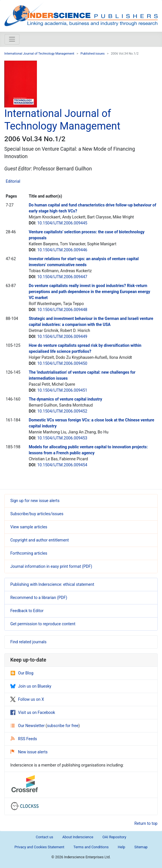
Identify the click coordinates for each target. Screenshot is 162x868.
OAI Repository (114, 837)
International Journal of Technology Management (39, 54)
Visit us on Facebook (33, 712)
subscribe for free (63, 726)
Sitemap (141, 847)
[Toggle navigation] (12, 39)
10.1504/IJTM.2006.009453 (62, 438)
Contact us (45, 837)
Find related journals (28, 642)
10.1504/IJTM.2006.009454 (62, 465)
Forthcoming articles (29, 553)
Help (121, 847)
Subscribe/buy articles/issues (37, 514)
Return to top (146, 823)
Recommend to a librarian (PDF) (39, 598)
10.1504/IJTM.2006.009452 (62, 411)
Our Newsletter (28, 726)
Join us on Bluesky (31, 686)
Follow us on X (27, 699)
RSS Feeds (24, 739)
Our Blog (22, 673)
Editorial (13, 181)
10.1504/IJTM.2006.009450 (62, 363)
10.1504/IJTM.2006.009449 (62, 337)
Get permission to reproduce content (43, 624)
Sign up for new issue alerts (35, 501)
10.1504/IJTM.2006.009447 (62, 277)
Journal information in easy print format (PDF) (51, 566)
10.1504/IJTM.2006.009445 (62, 223)
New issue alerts (29, 752)
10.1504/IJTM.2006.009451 (62, 390)
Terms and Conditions (91, 847)
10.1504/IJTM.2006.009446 (62, 250)
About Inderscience (78, 837)
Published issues (92, 54)
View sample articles (29, 527)
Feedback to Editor (27, 611)
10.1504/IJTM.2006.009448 (62, 310)
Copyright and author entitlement (39, 540)
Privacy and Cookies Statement (39, 847)
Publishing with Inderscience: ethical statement (52, 584)
